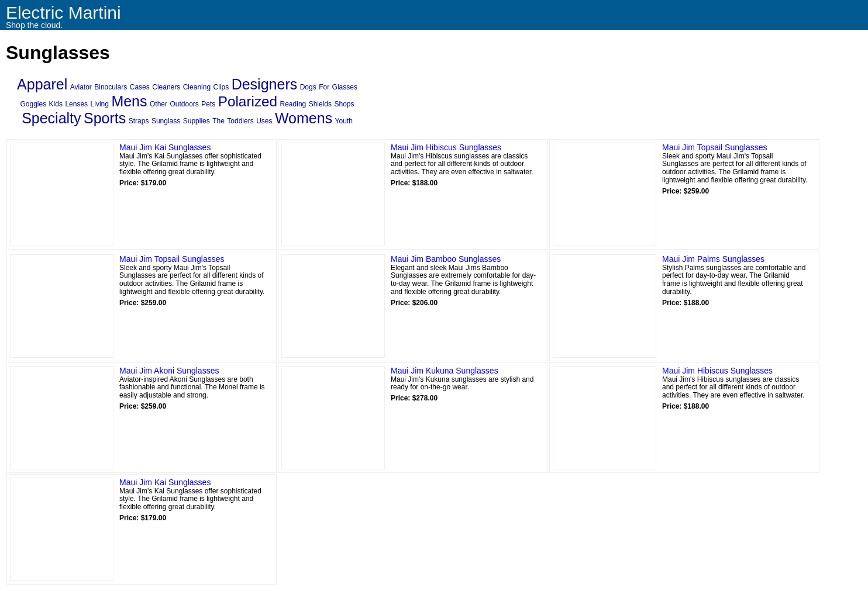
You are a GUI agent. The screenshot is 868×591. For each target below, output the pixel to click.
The (218, 121)
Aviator (81, 87)
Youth (344, 121)
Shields (320, 104)
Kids (56, 104)
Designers (265, 84)
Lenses (76, 104)
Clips (221, 87)
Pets (208, 104)
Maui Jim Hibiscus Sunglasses (446, 147)
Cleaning (197, 87)
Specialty (51, 118)
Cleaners (166, 87)
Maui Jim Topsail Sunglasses (715, 147)
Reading (293, 104)
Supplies (197, 121)
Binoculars (111, 87)
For (324, 87)
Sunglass (166, 121)
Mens (129, 101)
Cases (140, 87)
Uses (264, 121)
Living (100, 104)
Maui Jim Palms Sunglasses (713, 259)
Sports (105, 118)
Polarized (248, 101)
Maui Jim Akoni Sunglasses (169, 371)
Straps (139, 121)
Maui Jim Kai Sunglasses (165, 147)
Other (159, 104)
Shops (345, 104)
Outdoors (184, 104)
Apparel (42, 84)
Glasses (345, 87)
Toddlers (240, 121)
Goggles (33, 104)
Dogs (308, 87)
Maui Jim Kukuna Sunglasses (445, 371)
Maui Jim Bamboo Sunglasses (446, 259)
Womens (304, 118)
